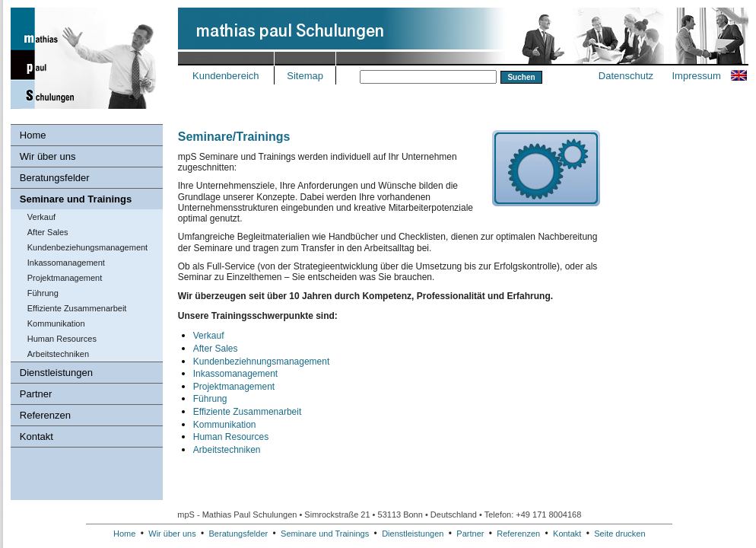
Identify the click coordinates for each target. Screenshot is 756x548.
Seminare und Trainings (76, 199)
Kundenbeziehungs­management (87, 247)
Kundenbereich (226, 76)
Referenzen (45, 415)
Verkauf (41, 217)
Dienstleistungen (56, 373)
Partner (36, 394)
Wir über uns (48, 156)
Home (33, 135)
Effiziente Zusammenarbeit (77, 308)
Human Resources (62, 339)
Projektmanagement (65, 278)
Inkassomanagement (66, 263)
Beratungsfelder (55, 178)
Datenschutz (626, 76)
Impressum (696, 76)
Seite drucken (619, 534)
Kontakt (37, 436)
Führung (43, 293)
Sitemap (305, 76)
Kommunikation (56, 323)
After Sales (48, 232)
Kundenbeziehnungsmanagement (261, 362)
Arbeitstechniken (58, 354)
